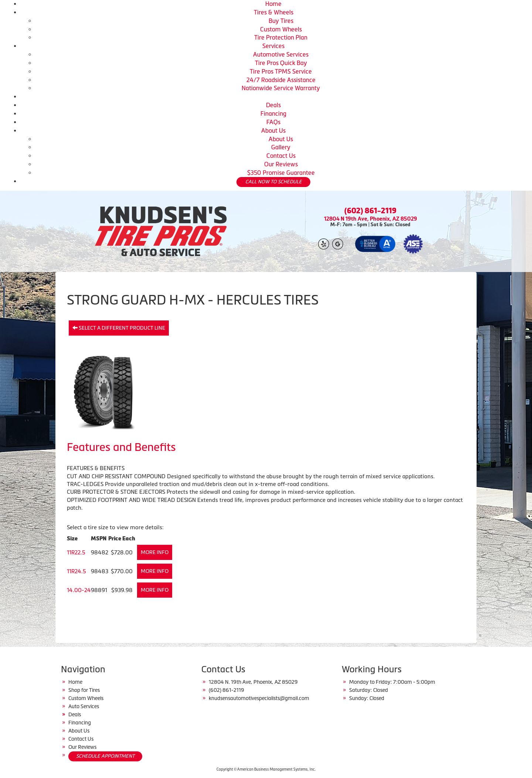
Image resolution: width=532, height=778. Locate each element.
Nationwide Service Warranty (281, 88)
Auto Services (84, 706)
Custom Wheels (281, 29)
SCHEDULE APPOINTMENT (105, 756)
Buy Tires (281, 21)
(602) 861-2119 (370, 211)
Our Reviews (281, 164)
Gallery (281, 147)
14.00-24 (79, 590)
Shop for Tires (84, 690)
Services (273, 46)
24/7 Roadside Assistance (281, 80)
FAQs (273, 122)
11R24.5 (76, 571)
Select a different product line (119, 328)
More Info (155, 552)
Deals (273, 105)
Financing (273, 113)
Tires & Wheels (274, 12)
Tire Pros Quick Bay (281, 63)
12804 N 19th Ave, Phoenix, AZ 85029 (371, 219)
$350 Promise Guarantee (281, 173)
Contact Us (281, 156)
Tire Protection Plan (281, 37)
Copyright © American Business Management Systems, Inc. (266, 769)
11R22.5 (76, 552)
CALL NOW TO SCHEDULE (274, 182)
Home (273, 4)
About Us (273, 130)
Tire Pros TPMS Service (281, 71)
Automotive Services (281, 54)
